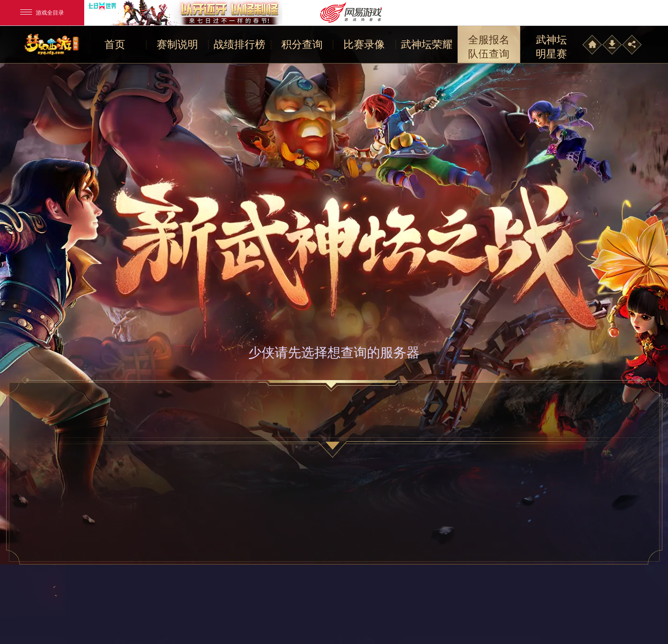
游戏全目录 (42, 13)
